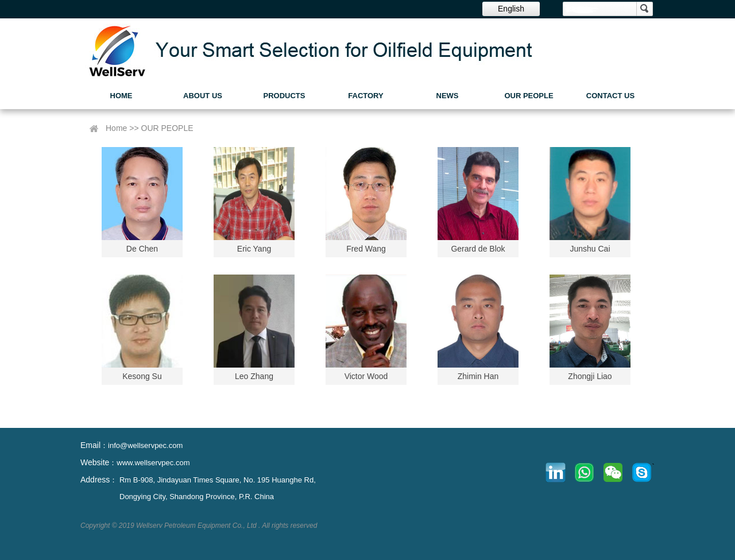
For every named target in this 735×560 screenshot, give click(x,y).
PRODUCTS (285, 96)
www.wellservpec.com (153, 463)
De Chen (142, 249)
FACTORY (365, 96)
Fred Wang (366, 249)
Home (116, 128)
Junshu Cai (590, 249)
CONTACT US (610, 96)
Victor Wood (366, 376)
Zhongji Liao (590, 376)
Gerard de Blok (478, 249)
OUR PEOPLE (529, 96)
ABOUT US (203, 96)
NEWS (448, 96)
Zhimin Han (478, 376)
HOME (121, 96)
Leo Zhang (254, 376)
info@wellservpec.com (145, 445)
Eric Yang (254, 249)
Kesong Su (142, 376)
